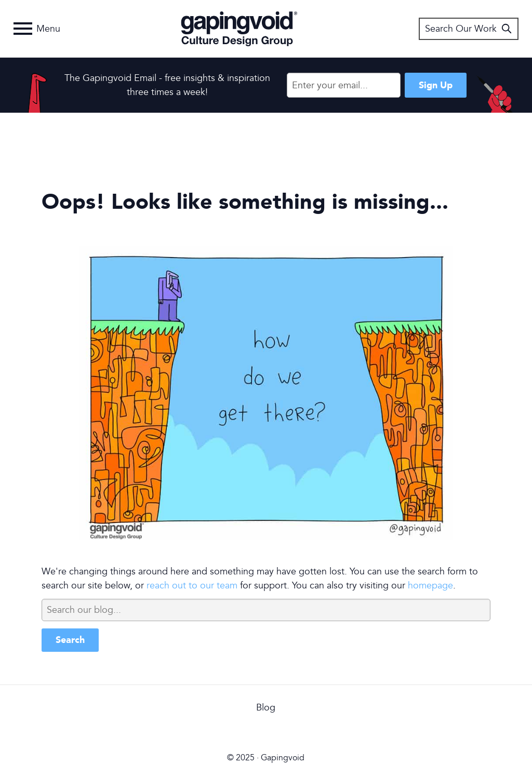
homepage (430, 586)
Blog (266, 708)
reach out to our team (192, 586)
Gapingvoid (239, 29)
